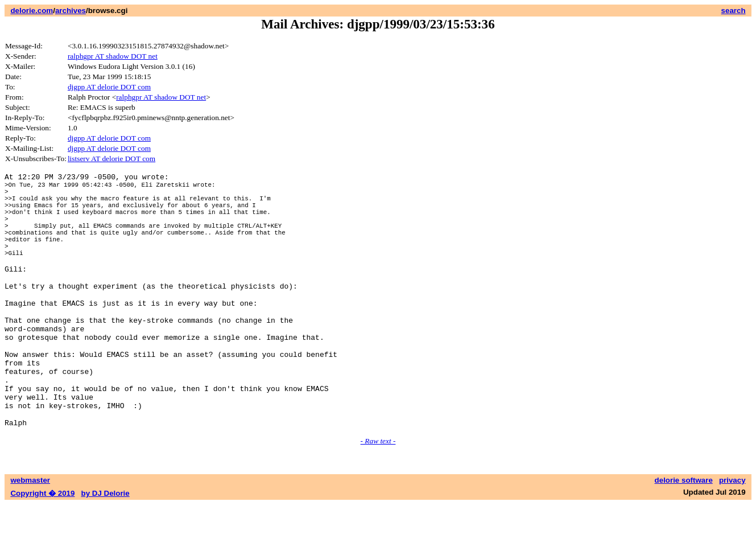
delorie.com (32, 11)
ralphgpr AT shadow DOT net (113, 56)
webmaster (30, 535)
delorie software (684, 535)
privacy (732, 535)
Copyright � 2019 (42, 548)
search (734, 11)
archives (71, 11)
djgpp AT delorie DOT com (109, 87)
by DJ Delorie (106, 548)
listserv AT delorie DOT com (111, 159)
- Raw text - (378, 496)
